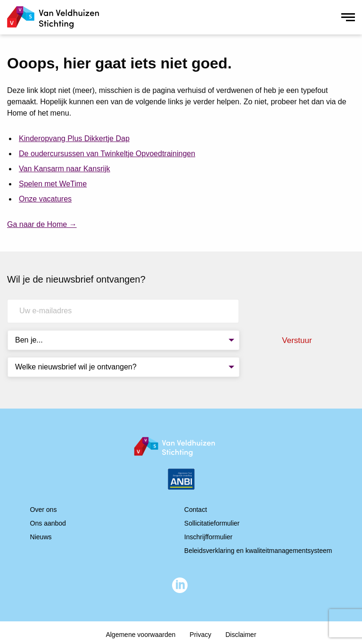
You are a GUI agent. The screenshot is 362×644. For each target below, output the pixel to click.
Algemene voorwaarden (140, 635)
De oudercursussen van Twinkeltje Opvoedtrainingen (107, 154)
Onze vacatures (45, 199)
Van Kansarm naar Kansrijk (65, 169)
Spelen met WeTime (53, 184)
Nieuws (41, 537)
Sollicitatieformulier (212, 523)
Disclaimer (241, 635)
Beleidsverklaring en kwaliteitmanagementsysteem (258, 551)
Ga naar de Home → (42, 224)
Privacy (200, 635)
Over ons (44, 510)
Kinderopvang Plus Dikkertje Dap (74, 138)
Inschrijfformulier (208, 537)
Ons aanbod (48, 523)
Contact (196, 510)
